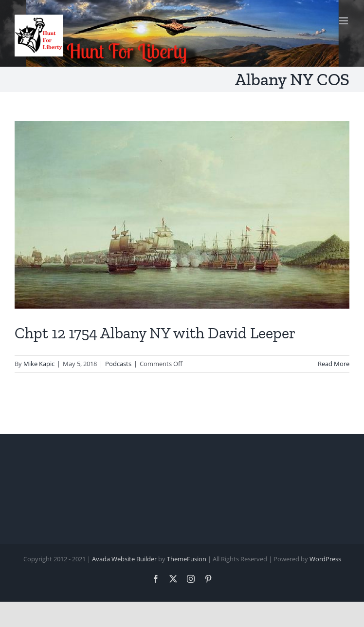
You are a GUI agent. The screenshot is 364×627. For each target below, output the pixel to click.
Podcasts (118, 364)
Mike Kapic (39, 364)
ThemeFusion (187, 559)
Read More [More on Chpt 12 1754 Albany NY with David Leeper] (334, 364)
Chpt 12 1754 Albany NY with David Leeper (155, 333)
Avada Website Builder (124, 559)
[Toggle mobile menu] (344, 21)
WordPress (325, 559)
